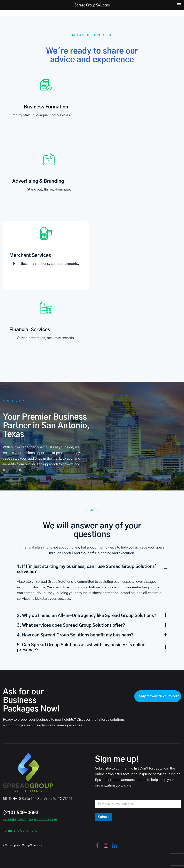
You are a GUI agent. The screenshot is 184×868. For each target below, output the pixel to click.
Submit (103, 817)
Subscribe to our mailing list (117, 769)
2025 (6, 845)
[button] (92, 567)
